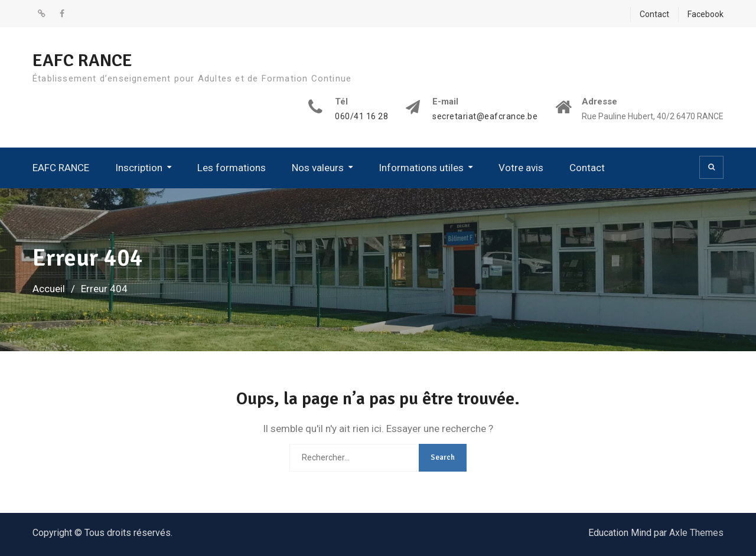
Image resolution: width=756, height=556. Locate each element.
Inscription (139, 168)
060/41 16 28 (361, 117)
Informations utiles (421, 168)
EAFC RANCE (82, 60)
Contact (654, 14)
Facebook (706, 14)
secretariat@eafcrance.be (485, 117)
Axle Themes (696, 533)
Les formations (232, 168)
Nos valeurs (318, 168)
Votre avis (521, 168)
